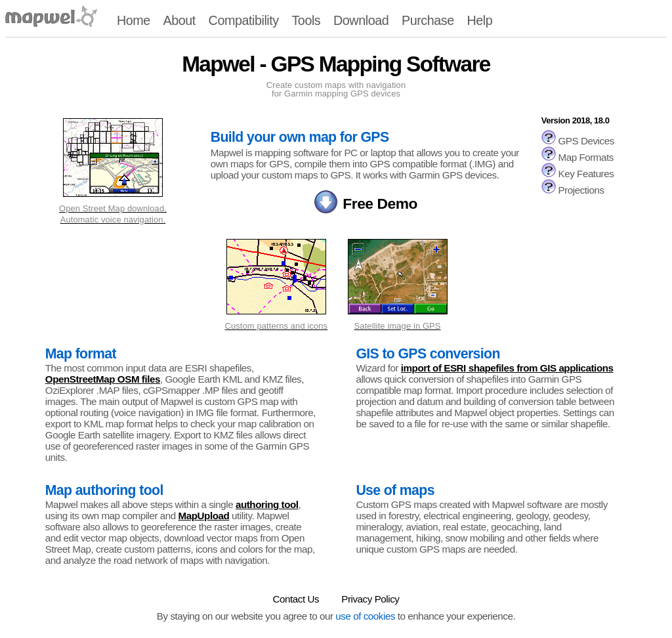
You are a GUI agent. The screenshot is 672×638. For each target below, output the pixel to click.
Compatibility (244, 20)
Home (134, 20)
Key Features (578, 171)
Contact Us (296, 599)
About (179, 20)
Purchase (428, 20)
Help (480, 20)
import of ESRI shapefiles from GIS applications (507, 368)
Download (361, 20)
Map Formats (577, 155)
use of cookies (365, 616)
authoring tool (267, 504)
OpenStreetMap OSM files (103, 379)
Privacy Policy (370, 599)
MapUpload (204, 516)
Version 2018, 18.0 (576, 120)
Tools (306, 20)
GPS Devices (578, 138)
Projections (573, 187)
